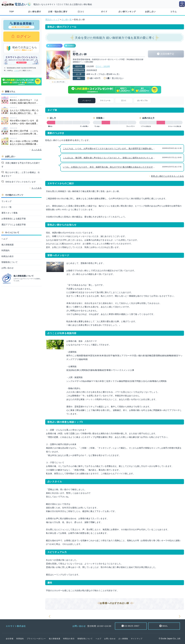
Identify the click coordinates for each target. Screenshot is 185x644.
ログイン (23, 37)
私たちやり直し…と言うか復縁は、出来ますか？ (21, 174)
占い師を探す (35, 12)
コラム (174, 12)
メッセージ (87, 100)
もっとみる (37, 150)
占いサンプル (143, 100)
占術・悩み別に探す (58, 12)
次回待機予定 (167, 54)
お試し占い (150, 12)
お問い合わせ (8, 268)
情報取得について (10, 262)
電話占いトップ (52, 20)
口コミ (81, 12)
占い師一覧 (67, 20)
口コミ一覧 (7, 207)
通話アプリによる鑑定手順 (14, 225)
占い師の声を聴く (60, 82)
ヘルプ (4, 239)
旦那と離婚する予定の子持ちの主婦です (21, 165)
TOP (12, 12)
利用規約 (5, 250)
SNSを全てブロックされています (20, 182)
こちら (16, 70)
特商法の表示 (8, 256)
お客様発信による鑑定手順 (14, 219)
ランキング (7, 201)
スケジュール (105, 100)
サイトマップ (137, 639)
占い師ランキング (127, 12)
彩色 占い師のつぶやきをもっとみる (168, 176)
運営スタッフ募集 (10, 213)
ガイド (104, 12)
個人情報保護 (8, 245)
